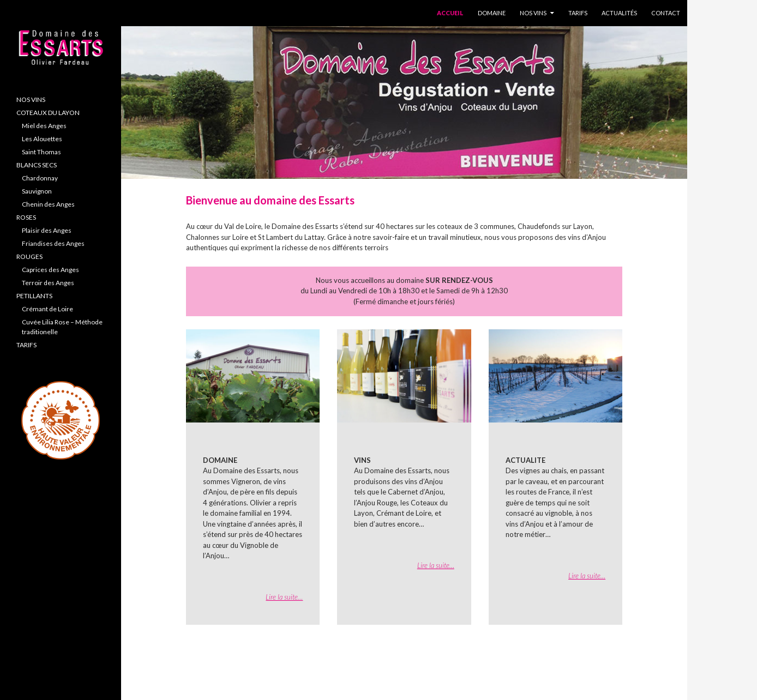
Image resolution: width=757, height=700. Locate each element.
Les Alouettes (42, 139)
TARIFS (26, 345)
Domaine (492, 13)
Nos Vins (533, 13)
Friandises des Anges (53, 243)
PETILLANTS (34, 296)
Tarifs (578, 13)
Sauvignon (37, 191)
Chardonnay (40, 178)
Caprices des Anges (50, 270)
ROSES (26, 217)
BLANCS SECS (37, 165)
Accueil (450, 13)
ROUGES (29, 257)
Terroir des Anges (48, 283)
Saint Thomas (41, 152)
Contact (666, 13)
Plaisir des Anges (47, 230)
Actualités (619, 13)
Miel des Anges (44, 126)
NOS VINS (31, 99)
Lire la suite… (284, 597)
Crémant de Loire (47, 309)
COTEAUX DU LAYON (48, 113)
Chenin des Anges (48, 204)
